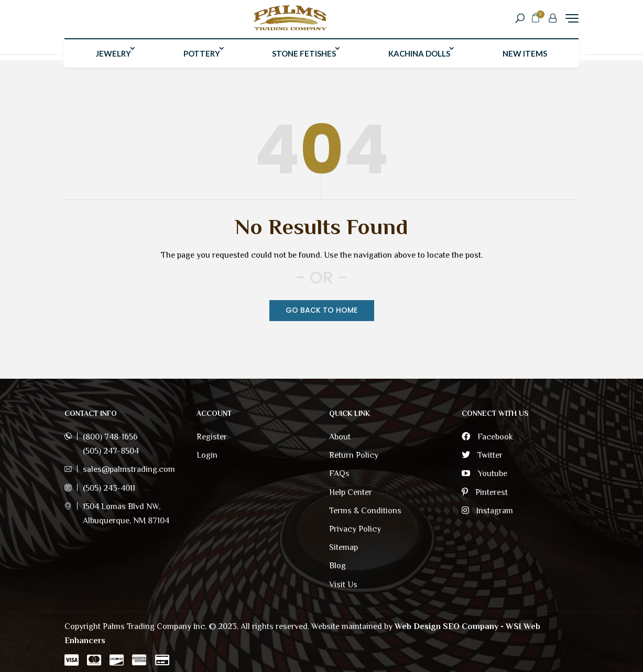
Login (207, 455)
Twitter (482, 455)
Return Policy (354, 455)
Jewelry (113, 59)
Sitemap (344, 547)
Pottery (202, 59)
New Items (525, 59)
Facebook (487, 437)
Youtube (484, 473)
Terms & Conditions (365, 511)
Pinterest (485, 492)
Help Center (351, 492)
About (340, 437)
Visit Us (343, 585)
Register (212, 437)
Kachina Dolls (419, 59)
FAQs (339, 473)
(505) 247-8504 (111, 451)
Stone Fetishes (304, 59)
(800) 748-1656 (110, 437)
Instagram (487, 511)
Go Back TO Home (321, 310)
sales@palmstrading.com (129, 469)
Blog (337, 566)
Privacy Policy (355, 529)
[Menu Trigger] (572, 21)
